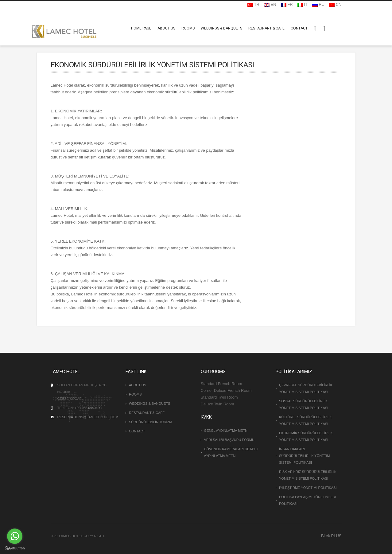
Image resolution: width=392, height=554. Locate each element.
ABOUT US (166, 28)
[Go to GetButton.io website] (15, 548)
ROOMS (188, 28)
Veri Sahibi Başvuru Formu (229, 440)
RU (318, 4)
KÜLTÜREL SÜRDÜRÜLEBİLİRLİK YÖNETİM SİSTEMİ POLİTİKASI (305, 420)
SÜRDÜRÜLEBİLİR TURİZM (150, 422)
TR (253, 4)
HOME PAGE (141, 28)
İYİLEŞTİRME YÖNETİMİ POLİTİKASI (308, 488)
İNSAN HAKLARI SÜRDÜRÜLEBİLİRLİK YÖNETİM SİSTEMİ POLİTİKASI (304, 456)
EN (270, 4)
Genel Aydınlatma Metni (226, 431)
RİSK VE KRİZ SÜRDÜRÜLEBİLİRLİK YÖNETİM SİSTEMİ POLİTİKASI (308, 475)
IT (303, 4)
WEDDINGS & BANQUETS (221, 28)
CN (335, 4)
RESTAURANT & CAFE (266, 28)
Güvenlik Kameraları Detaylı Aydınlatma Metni (231, 452)
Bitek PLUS (331, 536)
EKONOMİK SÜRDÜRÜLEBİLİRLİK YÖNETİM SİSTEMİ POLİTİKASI (306, 436)
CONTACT (299, 28)
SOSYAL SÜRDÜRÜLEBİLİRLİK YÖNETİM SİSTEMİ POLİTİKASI (304, 404)
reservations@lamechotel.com (88, 417)
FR (287, 4)
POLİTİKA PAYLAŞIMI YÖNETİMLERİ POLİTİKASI (308, 500)
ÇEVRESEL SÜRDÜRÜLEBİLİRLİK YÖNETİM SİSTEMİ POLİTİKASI (306, 388)
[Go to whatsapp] (15, 536)
